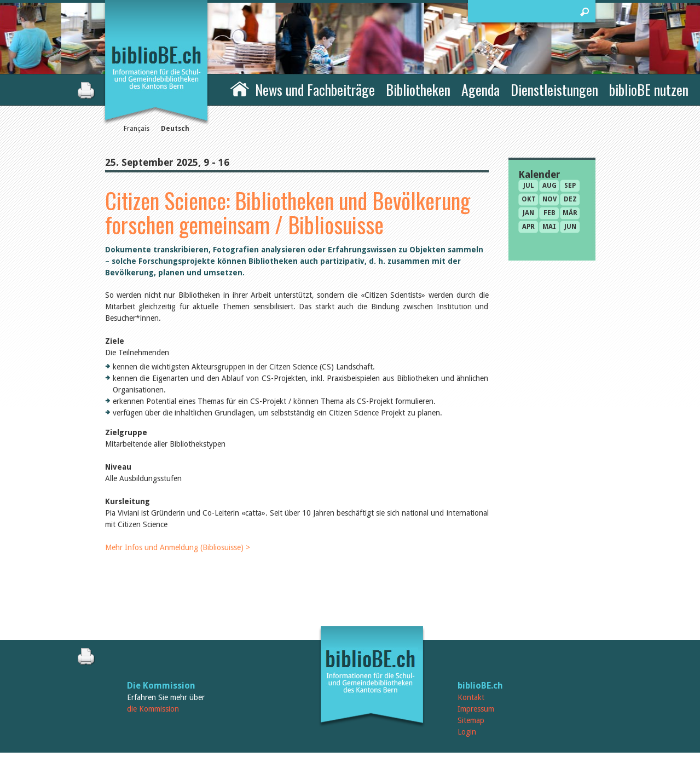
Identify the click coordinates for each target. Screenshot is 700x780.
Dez (570, 199)
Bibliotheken (418, 89)
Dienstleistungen (554, 89)
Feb (549, 213)
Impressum (476, 709)
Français (137, 129)
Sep (570, 186)
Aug (549, 186)
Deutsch (175, 129)
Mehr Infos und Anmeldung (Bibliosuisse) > (178, 547)
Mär (570, 213)
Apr (528, 227)
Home (240, 88)
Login (467, 732)
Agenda (481, 89)
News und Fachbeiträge (315, 89)
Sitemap (471, 720)
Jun (570, 227)
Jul (529, 186)
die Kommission (153, 709)
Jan (528, 213)
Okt (529, 199)
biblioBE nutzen (649, 89)
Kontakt (471, 697)
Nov (549, 199)
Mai (549, 227)
